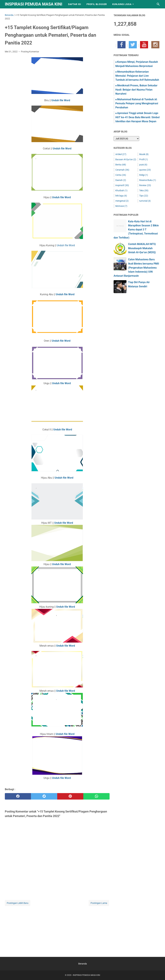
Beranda (83, 964)
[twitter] (44, 796)
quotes (145, 170)
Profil (144, 159)
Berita (121, 165)
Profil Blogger (97, 4)
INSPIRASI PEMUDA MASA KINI (34, 4)
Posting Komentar (30, 52)
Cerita (121, 175)
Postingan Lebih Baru (18, 903)
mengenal (122, 201)
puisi (143, 165)
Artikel (121, 154)
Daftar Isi (75, 4)
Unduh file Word (66, 245)
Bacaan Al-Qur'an (126, 159)
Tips (144, 196)
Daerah (121, 180)
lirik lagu (121, 196)
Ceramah (122, 170)
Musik (144, 154)
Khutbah (121, 190)
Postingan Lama (99, 903)
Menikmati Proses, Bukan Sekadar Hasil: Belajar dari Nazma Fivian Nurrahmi (136, 89)
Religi (144, 175)
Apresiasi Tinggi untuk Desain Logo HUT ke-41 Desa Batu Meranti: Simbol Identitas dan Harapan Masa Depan (137, 117)
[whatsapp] (96, 796)
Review (145, 185)
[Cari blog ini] (158, 4)
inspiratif (122, 185)
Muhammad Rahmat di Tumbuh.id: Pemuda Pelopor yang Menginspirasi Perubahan (137, 103)
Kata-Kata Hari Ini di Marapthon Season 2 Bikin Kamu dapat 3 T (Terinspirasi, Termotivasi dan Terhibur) (136, 230)
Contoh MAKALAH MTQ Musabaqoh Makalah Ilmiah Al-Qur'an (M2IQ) (142, 248)
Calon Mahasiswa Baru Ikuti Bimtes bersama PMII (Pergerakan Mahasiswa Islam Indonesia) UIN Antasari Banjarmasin (136, 268)
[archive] (126, 139)
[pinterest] (70, 796)
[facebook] (18, 796)
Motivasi (121, 206)
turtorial (145, 201)
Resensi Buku (148, 180)
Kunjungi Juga (122, 4)
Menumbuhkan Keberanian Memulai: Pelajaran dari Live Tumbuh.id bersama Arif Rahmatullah (137, 76)
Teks (144, 190)
